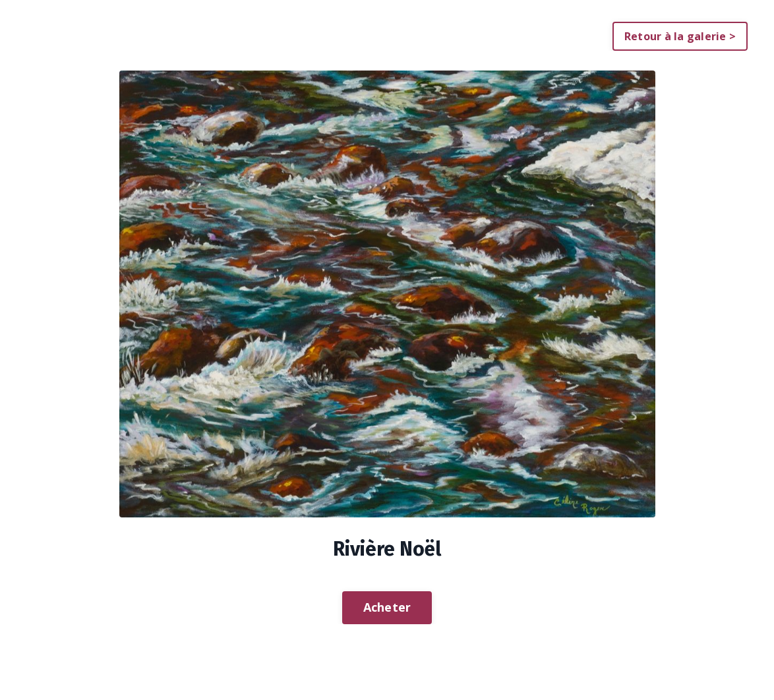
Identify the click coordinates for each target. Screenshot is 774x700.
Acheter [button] (387, 607)
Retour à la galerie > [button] (680, 36)
